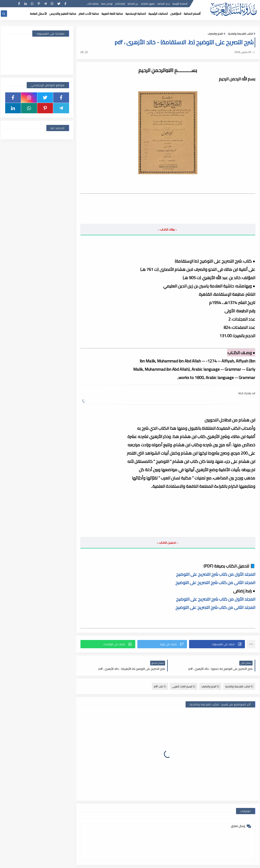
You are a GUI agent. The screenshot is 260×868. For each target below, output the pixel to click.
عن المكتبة (133, 4)
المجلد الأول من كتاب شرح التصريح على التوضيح (216, 574)
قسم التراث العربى (184, 686)
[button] (217, 644)
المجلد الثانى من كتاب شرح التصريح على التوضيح (215, 582)
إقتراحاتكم (120, 4)
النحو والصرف (215, 34)
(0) (84, 52)
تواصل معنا (107, 4)
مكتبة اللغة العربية (112, 14)
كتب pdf (160, 686)
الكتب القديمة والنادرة (240, 34)
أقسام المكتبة (192, 14)
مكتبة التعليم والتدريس (63, 14)
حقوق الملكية (148, 4)
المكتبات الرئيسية (158, 14)
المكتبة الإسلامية (136, 14)
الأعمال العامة (38, 14)
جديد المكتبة (164, 4)
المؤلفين (176, 14)
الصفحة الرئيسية (180, 4)
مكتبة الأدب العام (89, 14)
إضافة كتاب (93, 4)
